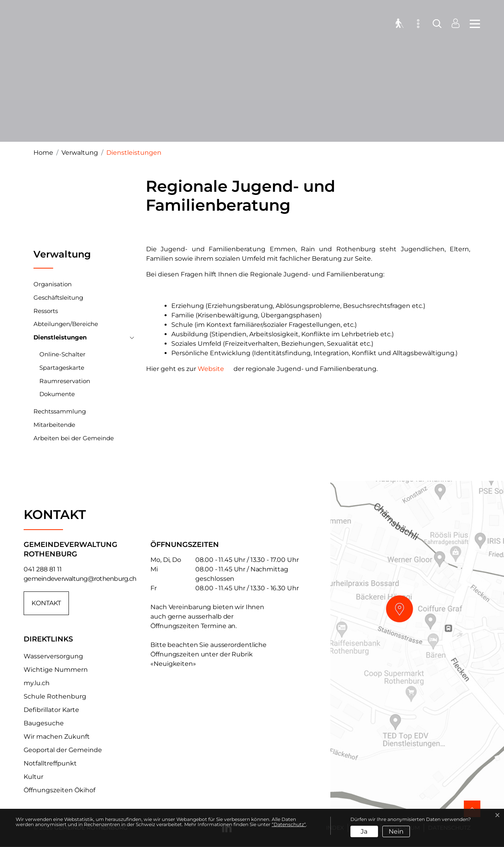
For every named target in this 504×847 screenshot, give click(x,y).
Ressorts (46, 311)
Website (211, 369)
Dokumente (57, 394)
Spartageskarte (62, 368)
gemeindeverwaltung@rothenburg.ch (80, 579)
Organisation (53, 284)
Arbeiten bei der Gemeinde (74, 438)
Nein (396, 831)
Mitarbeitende (54, 425)
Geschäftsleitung (58, 297)
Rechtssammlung (60, 411)
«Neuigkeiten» (173, 664)
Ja (364, 831)
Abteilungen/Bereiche (66, 324)
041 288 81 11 (43, 569)
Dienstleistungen (60, 339)
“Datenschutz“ (289, 824)
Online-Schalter (62, 354)
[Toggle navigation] (472, 24)
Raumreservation (65, 381)
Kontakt (46, 603)
